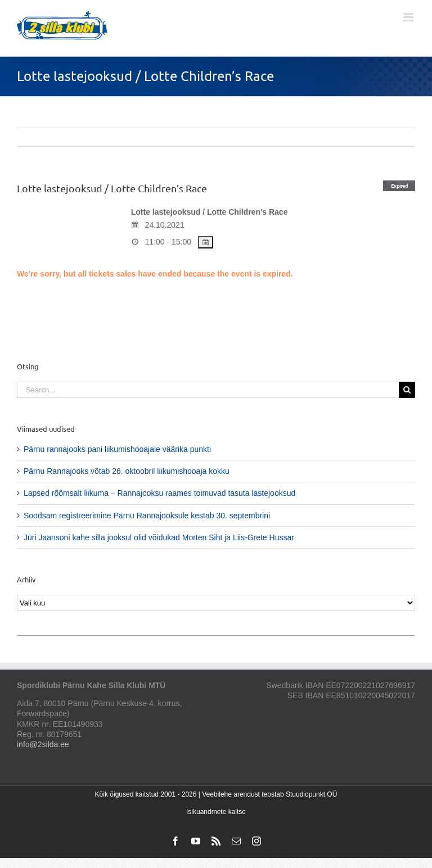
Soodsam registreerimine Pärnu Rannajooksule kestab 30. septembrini (147, 516)
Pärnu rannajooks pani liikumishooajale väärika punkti (117, 449)
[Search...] (208, 390)
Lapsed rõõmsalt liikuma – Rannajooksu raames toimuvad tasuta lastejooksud (159, 493)
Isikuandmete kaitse (216, 812)
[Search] (407, 390)
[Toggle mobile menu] (409, 17)
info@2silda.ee (43, 744)
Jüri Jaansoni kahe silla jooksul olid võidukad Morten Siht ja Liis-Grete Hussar (159, 537)
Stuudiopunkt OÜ (311, 794)
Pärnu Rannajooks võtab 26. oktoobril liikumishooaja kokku (127, 471)
